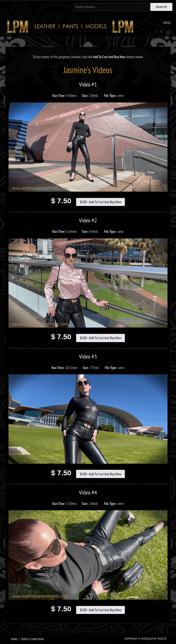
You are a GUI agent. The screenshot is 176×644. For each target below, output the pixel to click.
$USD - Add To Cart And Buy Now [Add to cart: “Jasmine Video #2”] (100, 338)
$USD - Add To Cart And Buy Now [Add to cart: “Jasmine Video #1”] (100, 202)
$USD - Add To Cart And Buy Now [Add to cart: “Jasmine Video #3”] (100, 474)
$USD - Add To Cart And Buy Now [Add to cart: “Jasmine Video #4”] (100, 610)
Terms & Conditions (32, 639)
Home (14, 639)
